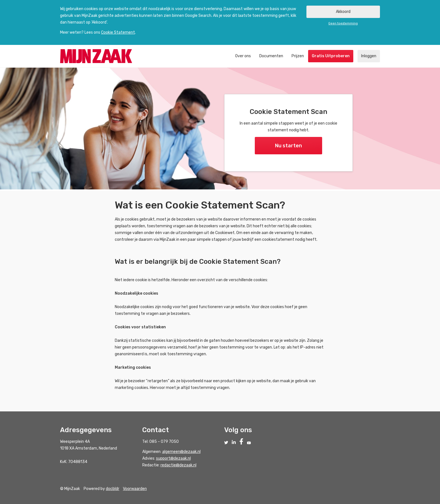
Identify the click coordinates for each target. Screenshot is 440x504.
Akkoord (343, 12)
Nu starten (288, 146)
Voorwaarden (135, 489)
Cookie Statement (118, 32)
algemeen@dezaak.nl (181, 452)
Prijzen (298, 56)
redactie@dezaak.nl (178, 465)
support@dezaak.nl (173, 458)
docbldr (113, 489)
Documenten (271, 56)
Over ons (243, 56)
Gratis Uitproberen (331, 56)
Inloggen (369, 56)
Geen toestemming (343, 23)
